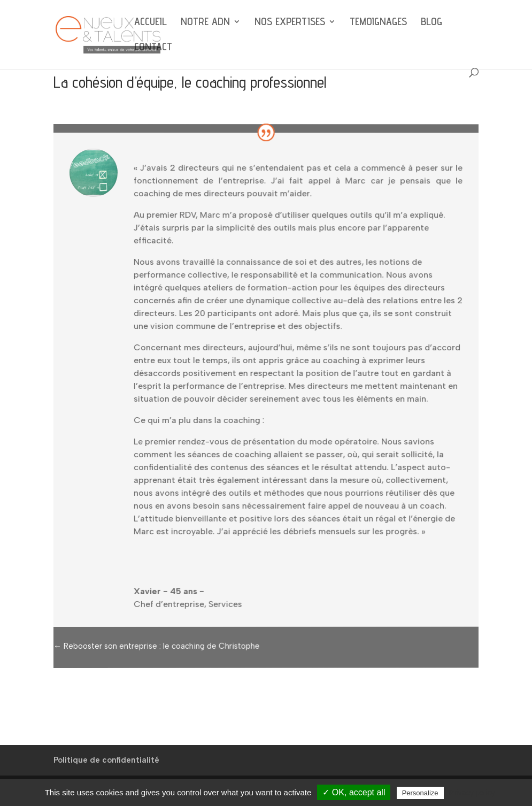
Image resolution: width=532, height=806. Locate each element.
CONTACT (153, 48)
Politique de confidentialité (106, 760)
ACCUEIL (151, 23)
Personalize (420, 793)
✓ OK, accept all (354, 792)
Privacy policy (472, 793)
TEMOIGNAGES (378, 23)
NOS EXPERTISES (290, 23)
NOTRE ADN (205, 23)
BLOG (431, 23)
